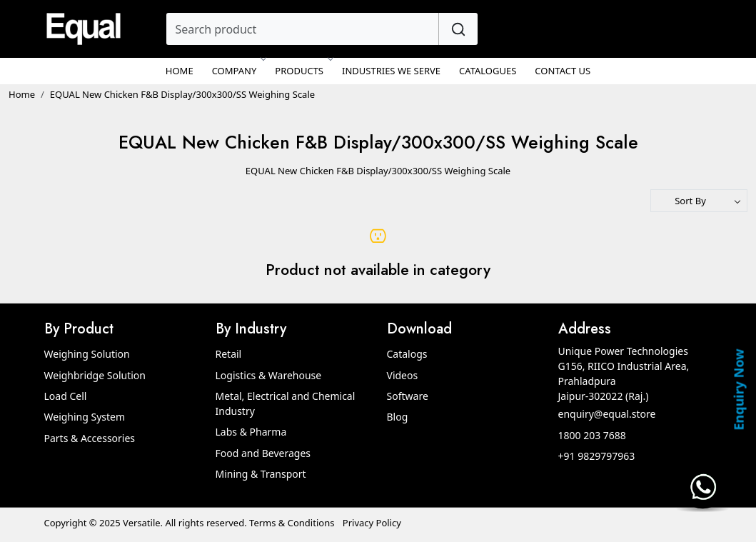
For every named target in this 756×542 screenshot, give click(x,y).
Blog (398, 417)
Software (408, 396)
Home (180, 71)
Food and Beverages (263, 453)
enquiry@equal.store (607, 414)
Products (303, 71)
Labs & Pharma (251, 432)
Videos (403, 375)
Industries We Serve (391, 71)
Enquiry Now (738, 389)
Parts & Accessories (90, 438)
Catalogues (488, 71)
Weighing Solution (87, 354)
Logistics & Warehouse (269, 375)
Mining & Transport (261, 474)
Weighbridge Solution (95, 375)
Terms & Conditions (292, 523)
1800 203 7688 (592, 435)
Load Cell (66, 396)
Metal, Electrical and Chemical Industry (286, 403)
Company (238, 71)
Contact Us (563, 71)
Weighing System (85, 417)
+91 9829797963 (597, 456)
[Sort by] (699, 201)
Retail (229, 354)
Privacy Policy (372, 523)
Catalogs (407, 354)
